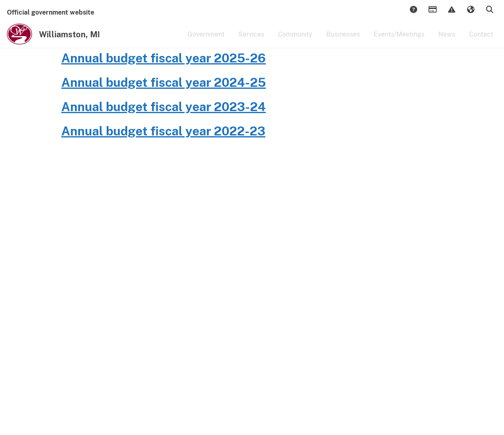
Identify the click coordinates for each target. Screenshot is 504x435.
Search (489, 10)
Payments (432, 10)
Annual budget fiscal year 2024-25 (164, 131)
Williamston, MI (69, 40)
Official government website (51, 12)
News (447, 40)
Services (251, 40)
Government (206, 40)
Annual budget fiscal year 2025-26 (164, 107)
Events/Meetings (399, 40)
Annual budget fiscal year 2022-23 (163, 180)
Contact (481, 40)
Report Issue (451, 10)
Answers (413, 10)
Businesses (343, 40)
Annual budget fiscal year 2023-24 (164, 155)
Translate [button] (470, 10)
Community (295, 40)
